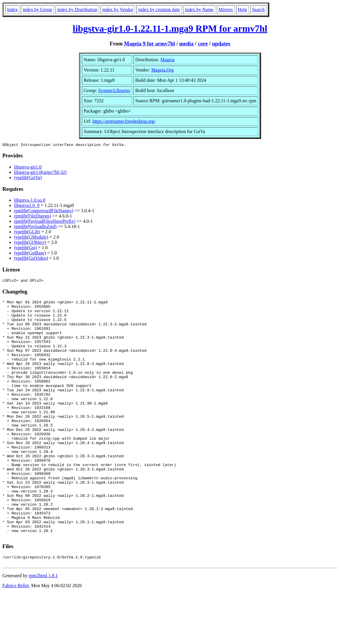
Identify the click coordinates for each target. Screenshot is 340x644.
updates (221, 44)
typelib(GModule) (31, 238)
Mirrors (226, 10)
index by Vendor (118, 10)
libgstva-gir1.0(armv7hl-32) (40, 173)
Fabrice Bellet (16, 637)
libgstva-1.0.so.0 (30, 201)
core (203, 44)
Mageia (168, 60)
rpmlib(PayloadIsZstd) (35, 227)
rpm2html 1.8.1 (43, 627)
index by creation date (159, 10)
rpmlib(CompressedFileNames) (44, 211)
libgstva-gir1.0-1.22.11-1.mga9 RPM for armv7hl (170, 28)
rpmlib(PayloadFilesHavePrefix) (45, 222)
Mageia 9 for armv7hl (150, 44)
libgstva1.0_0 (27, 206)
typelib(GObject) (30, 243)
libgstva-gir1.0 (28, 168)
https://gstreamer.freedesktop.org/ (124, 121)
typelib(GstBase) (30, 254)
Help (242, 10)
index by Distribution (77, 10)
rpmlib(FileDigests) (33, 217)
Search (258, 10)
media (186, 44)
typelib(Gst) (25, 248)
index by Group (37, 10)
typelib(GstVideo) (31, 259)
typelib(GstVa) (28, 178)
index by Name (199, 10)
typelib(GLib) (27, 233)
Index (12, 10)
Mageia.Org (163, 70)
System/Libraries (114, 90)
